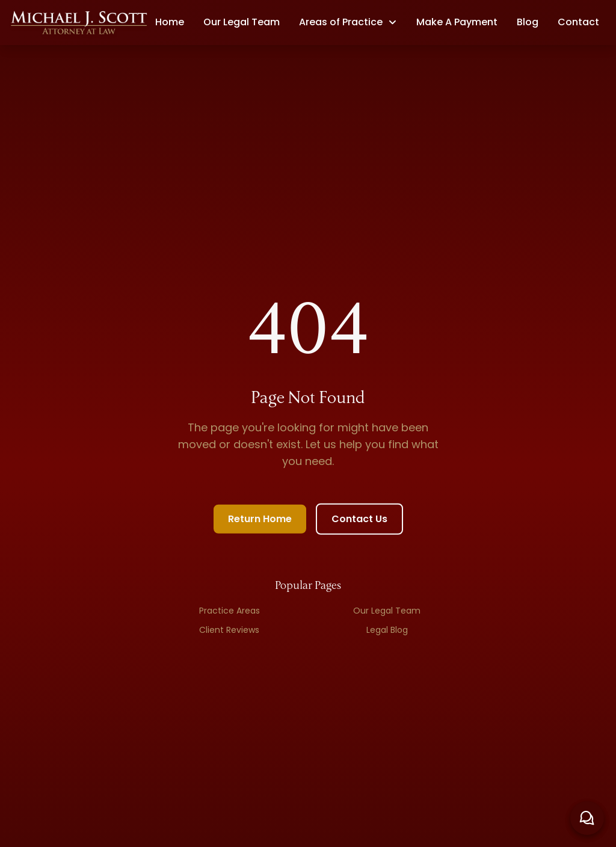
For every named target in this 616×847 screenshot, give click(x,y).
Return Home (260, 521)
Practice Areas (229, 612)
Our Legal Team (387, 612)
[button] (348, 22)
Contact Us (359, 521)
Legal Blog (387, 632)
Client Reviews (229, 632)
